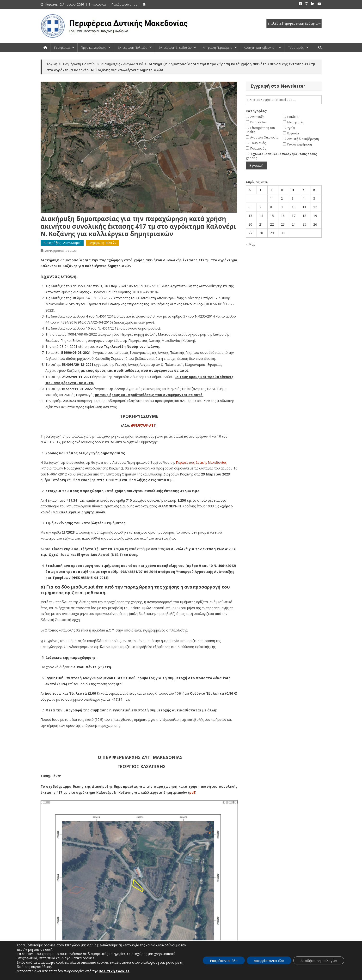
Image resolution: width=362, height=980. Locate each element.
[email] (284, 100)
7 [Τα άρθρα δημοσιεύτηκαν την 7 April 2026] (260, 207)
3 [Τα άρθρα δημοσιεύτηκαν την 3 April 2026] (293, 198)
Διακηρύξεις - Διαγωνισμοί (62, 243)
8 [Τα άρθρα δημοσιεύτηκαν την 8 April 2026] (271, 207)
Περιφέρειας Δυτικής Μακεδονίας (201, 462)
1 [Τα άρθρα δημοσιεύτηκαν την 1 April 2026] (271, 198)
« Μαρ (251, 244)
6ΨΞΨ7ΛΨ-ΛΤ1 (143, 425)
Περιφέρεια (62, 48)
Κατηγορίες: (256, 111)
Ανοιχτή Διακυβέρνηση (260, 48)
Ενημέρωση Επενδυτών (175, 48)
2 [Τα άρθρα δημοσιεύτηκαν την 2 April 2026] (282, 198)
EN (144, 4)
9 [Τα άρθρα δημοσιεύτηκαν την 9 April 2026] (282, 207)
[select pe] (294, 24)
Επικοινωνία (97, 4)
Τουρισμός (296, 48)
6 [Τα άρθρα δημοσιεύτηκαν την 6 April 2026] (249, 207)
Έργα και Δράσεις (94, 48)
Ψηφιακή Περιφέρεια (218, 48)
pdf (192, 792)
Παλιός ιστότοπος (124, 4)
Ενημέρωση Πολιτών (132, 48)
